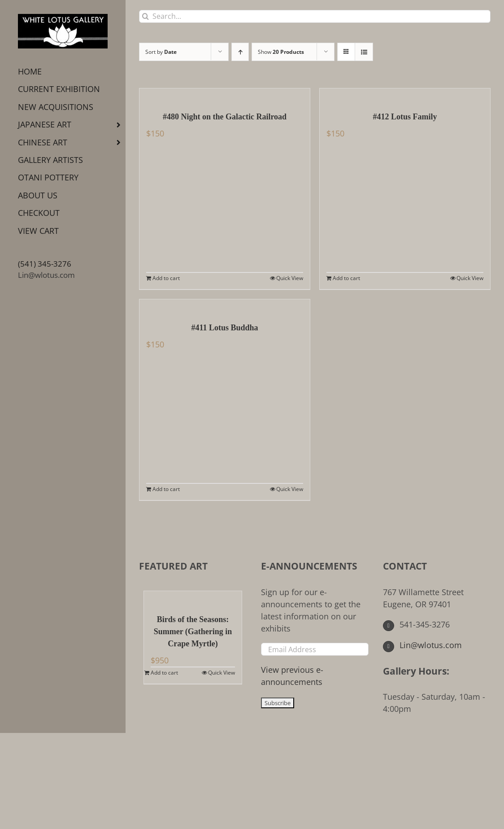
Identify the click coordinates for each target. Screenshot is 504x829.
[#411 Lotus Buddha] (225, 306)
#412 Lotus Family (405, 117)
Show (281, 52)
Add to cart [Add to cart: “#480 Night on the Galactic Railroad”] (166, 278)
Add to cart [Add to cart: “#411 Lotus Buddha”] (166, 489)
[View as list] (364, 52)
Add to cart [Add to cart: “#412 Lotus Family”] (346, 278)
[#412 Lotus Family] (405, 95)
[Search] (146, 16)
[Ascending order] (240, 52)
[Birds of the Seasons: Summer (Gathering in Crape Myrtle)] (193, 598)
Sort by (161, 52)
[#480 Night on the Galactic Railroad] (225, 95)
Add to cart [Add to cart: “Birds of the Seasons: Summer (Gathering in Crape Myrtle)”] (164, 673)
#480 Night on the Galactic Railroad (225, 117)
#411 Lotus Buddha (224, 328)
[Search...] (315, 16)
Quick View (290, 278)
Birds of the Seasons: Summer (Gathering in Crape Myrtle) (193, 632)
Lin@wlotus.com (46, 275)
